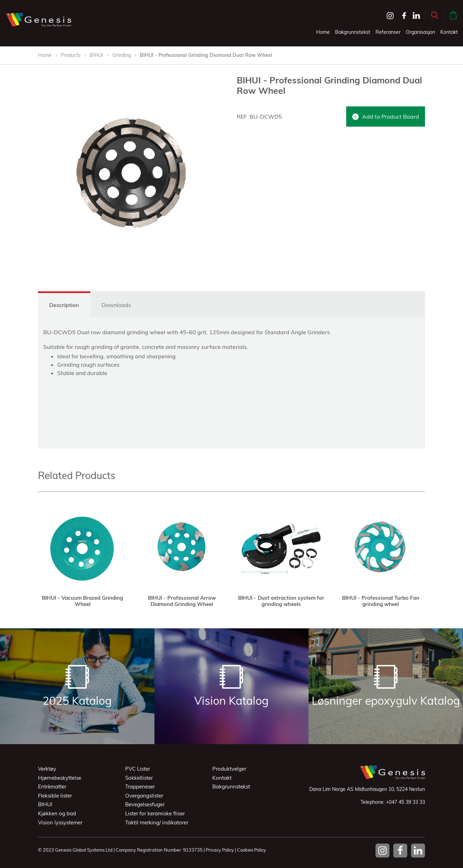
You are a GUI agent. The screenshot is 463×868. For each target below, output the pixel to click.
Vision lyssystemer (60, 822)
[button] (435, 15)
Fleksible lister (55, 796)
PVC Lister (138, 769)
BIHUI (97, 55)
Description (64, 305)
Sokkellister (139, 778)
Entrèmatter (52, 787)
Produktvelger (229, 769)
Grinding (122, 55)
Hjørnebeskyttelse (60, 778)
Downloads (116, 305)
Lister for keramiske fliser (155, 813)
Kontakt (449, 32)
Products (71, 55)
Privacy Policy (220, 850)
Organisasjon (420, 32)
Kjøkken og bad (57, 813)
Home (323, 32)
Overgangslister (144, 796)
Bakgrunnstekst (353, 32)
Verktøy (47, 769)
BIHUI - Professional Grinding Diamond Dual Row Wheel (206, 55)
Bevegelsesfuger (145, 804)
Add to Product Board (386, 117)
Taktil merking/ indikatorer (157, 822)
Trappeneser (140, 787)
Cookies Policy (252, 850)
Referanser (388, 32)
